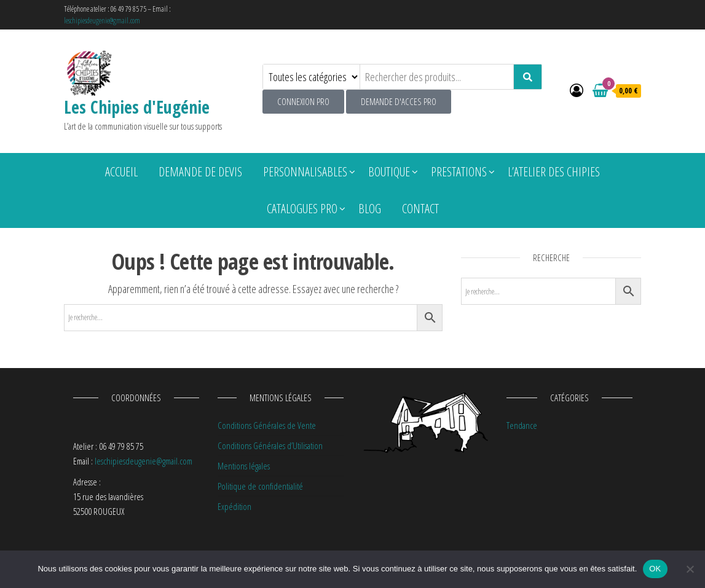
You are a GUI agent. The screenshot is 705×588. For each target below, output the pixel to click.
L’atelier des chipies (554, 172)
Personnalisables (305, 172)
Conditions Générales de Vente (267, 425)
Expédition (234, 506)
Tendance (522, 425)
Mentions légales (244, 466)
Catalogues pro (302, 209)
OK (655, 569)
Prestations (459, 172)
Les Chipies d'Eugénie (137, 107)
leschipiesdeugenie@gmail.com (102, 21)
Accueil (121, 172)
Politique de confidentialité (260, 486)
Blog (370, 209)
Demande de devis (200, 172)
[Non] (690, 569)
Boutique (389, 172)
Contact (420, 209)
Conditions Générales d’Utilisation (270, 445)
